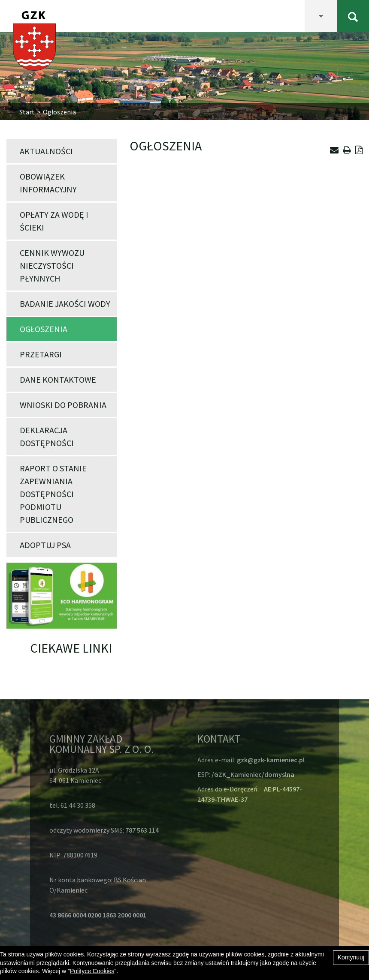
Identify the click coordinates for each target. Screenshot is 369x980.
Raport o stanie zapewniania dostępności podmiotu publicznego (53, 494)
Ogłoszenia (44, 329)
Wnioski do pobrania (63, 405)
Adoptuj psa (45, 545)
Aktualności (46, 151)
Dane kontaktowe (58, 379)
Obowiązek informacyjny (48, 183)
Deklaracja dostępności (47, 436)
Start (27, 112)
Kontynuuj (351, 957)
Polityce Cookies (92, 971)
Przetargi (41, 354)
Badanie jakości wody (65, 304)
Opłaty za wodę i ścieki (54, 221)
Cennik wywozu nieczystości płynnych (52, 265)
